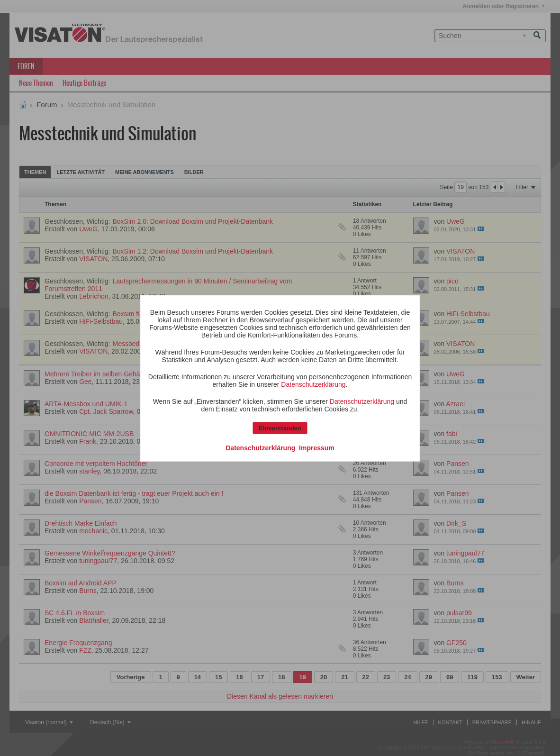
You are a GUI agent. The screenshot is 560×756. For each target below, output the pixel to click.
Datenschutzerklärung (313, 384)
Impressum (317, 447)
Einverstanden (280, 428)
